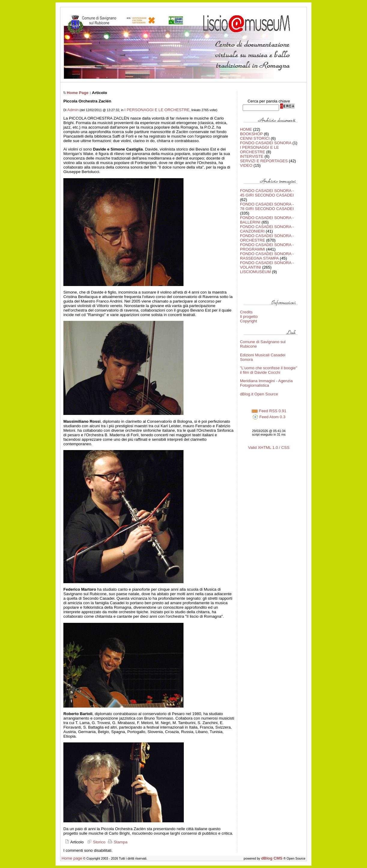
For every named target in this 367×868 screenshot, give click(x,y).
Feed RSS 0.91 (269, 411)
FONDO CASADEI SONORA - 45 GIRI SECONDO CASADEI (267, 193)
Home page (72, 858)
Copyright (249, 321)
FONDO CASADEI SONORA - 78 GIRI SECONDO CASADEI (267, 206)
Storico (96, 842)
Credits (246, 312)
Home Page (78, 93)
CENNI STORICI (255, 138)
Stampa (117, 842)
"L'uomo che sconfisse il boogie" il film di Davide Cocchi (269, 370)
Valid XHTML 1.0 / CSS (269, 448)
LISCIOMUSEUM (255, 272)
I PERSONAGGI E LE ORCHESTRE (157, 110)
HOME (246, 129)
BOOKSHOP (251, 134)
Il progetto (249, 317)
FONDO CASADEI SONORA (266, 143)
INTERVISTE (252, 156)
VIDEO (246, 165)
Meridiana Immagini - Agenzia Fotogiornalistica (266, 383)
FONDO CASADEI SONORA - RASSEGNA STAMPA (267, 256)
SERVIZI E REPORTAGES (264, 161)
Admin (73, 110)
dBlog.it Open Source (259, 394)
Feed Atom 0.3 (269, 417)
